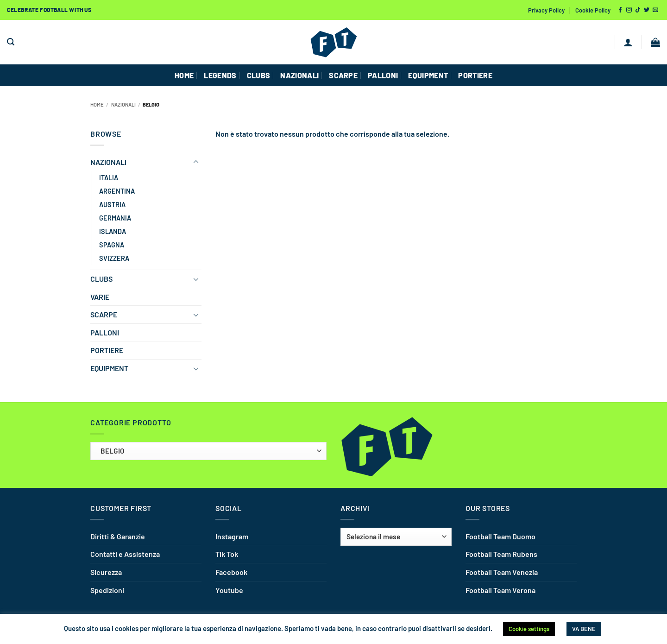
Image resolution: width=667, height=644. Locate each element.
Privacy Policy (546, 10)
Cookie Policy (593, 10)
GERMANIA (115, 218)
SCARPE (343, 75)
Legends (220, 75)
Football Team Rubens (501, 554)
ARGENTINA (117, 191)
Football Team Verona (500, 590)
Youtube (229, 590)
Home (97, 104)
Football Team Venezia (502, 572)
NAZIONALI (299, 75)
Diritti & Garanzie (118, 536)
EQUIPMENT (428, 75)
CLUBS (259, 75)
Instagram (232, 536)
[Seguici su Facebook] (620, 10)
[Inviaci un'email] (655, 10)
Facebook (231, 572)
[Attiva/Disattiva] (196, 162)
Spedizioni (107, 590)
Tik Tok (227, 554)
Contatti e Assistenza (125, 554)
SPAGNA (112, 245)
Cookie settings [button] (529, 629)
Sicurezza (106, 572)
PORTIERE (475, 75)
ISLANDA (113, 231)
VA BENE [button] (584, 629)
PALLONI (383, 75)
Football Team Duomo (500, 536)
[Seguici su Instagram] (629, 10)
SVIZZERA (114, 258)
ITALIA (109, 178)
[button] (11, 42)
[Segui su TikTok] (638, 10)
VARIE (100, 297)
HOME (184, 75)
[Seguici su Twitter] (647, 10)
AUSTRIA (112, 205)
